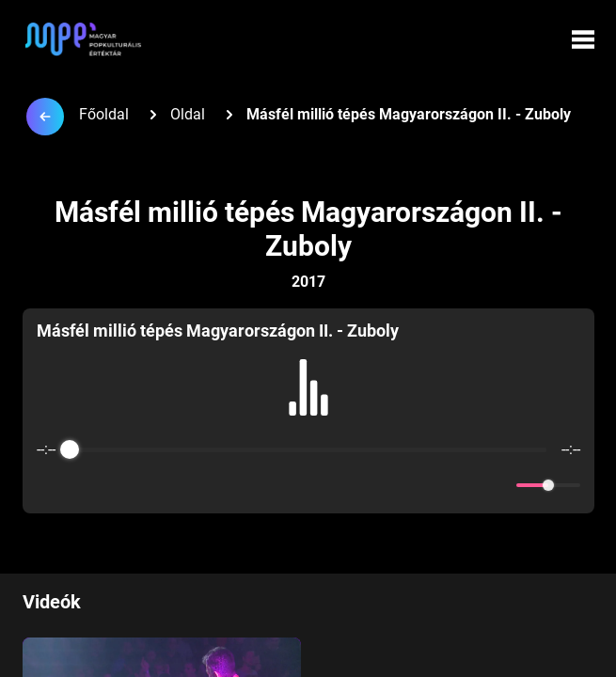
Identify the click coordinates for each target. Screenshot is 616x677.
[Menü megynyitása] (583, 39)
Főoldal (104, 114)
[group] (308, 411)
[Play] (308, 485)
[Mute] (498, 485)
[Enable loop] (49, 485)
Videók (52, 602)
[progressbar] (308, 449)
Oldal (188, 114)
